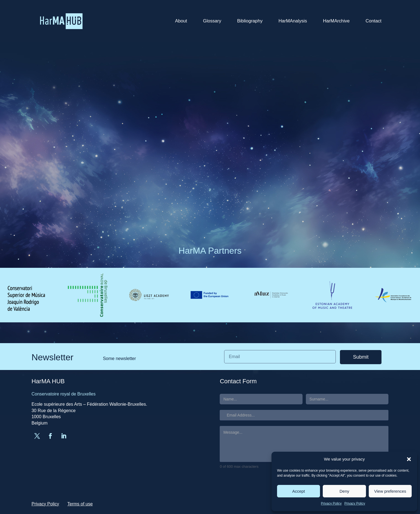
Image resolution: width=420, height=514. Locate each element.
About (181, 21)
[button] (409, 459)
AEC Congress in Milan (326, 121)
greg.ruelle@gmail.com (86, 73)
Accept (299, 491)
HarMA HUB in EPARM (326, 145)
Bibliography (250, 21)
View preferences (390, 491)
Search (350, 64)
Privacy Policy (331, 503)
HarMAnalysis (293, 21)
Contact (374, 21)
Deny (344, 491)
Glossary (212, 21)
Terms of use (80, 504)
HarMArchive (336, 21)
